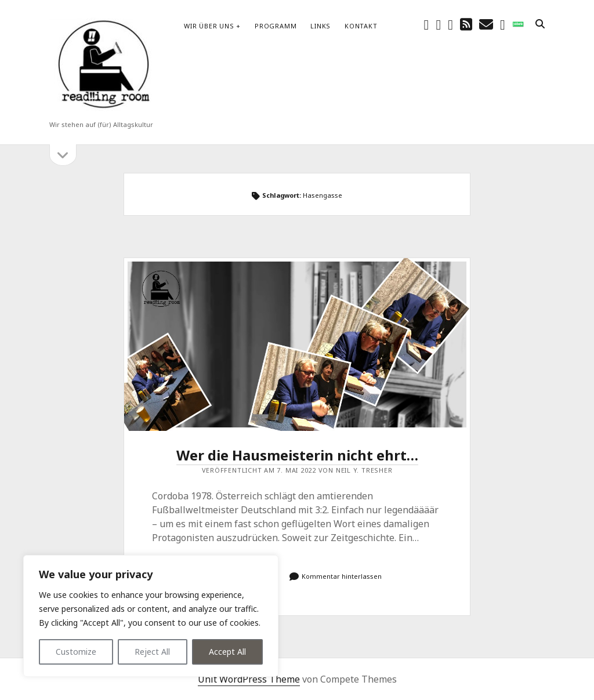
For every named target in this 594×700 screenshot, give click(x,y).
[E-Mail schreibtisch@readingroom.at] (486, 24)
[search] (540, 24)
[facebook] (427, 24)
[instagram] (438, 24)
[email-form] (503, 24)
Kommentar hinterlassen (342, 576)
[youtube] (450, 24)
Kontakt (361, 26)
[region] (151, 616)
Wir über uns (209, 26)
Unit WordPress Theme (249, 679)
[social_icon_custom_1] (518, 24)
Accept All (227, 652)
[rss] (466, 24)
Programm (276, 26)
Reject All (152, 652)
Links (320, 26)
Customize (76, 652)
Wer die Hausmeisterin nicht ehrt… (297, 344)
